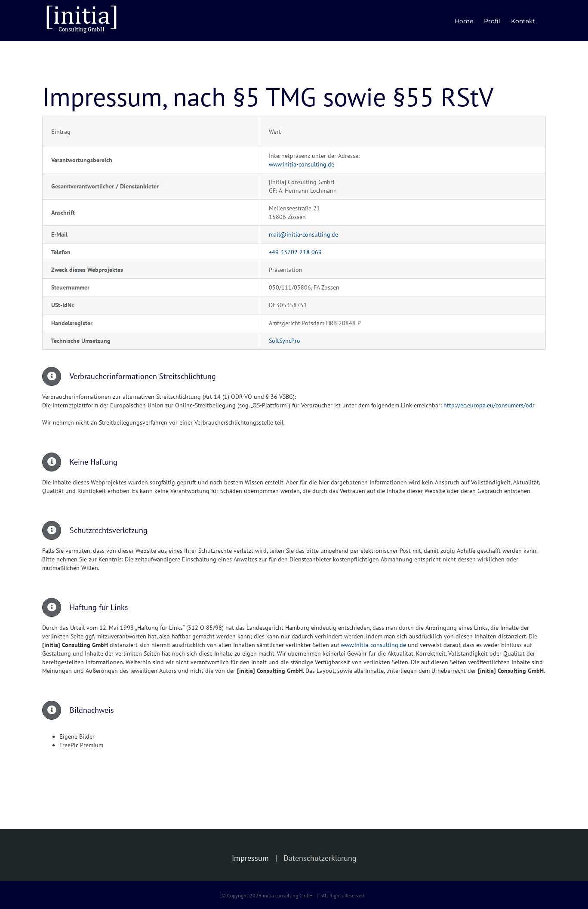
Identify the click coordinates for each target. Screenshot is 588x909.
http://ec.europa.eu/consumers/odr (489, 405)
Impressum (250, 858)
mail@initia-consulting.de (303, 234)
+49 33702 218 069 (295, 252)
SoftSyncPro (285, 341)
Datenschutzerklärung (320, 858)
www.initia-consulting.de (302, 164)
